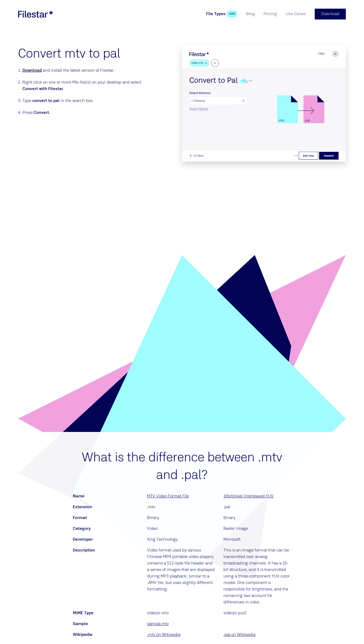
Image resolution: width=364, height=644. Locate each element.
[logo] (35, 14)
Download (32, 71)
